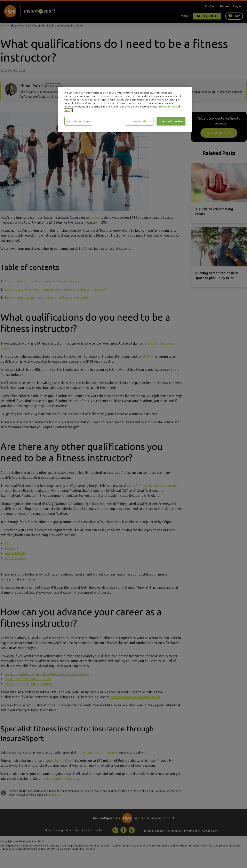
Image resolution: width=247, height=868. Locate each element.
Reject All (140, 121)
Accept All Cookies (171, 121)
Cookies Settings (78, 121)
